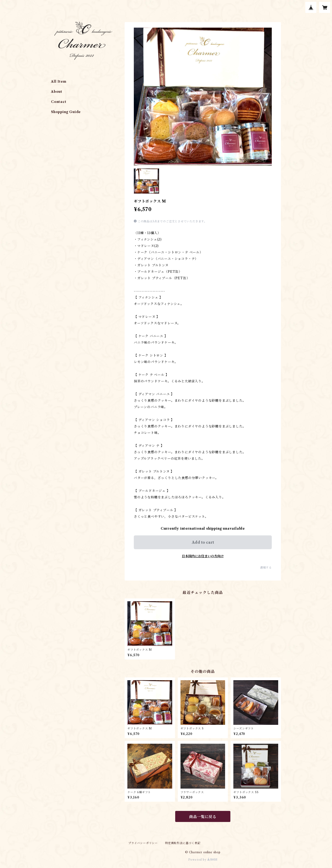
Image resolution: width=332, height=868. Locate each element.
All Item (59, 81)
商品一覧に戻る (203, 817)
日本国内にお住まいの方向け (203, 556)
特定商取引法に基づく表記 (183, 843)
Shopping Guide (66, 112)
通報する (266, 568)
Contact (59, 102)
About (57, 92)
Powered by (203, 860)
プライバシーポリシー (143, 843)
